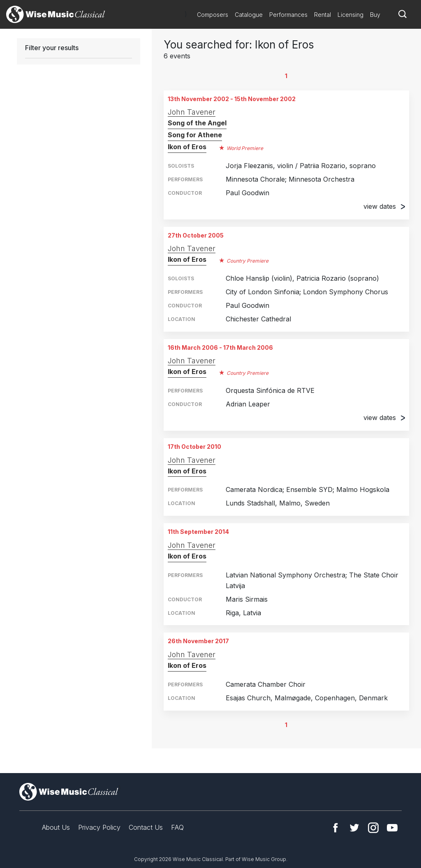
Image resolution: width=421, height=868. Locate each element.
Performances (288, 15)
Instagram (373, 828)
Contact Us (146, 827)
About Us (56, 827)
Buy (375, 15)
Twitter (354, 828)
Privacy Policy (99, 827)
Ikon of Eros (187, 147)
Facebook (335, 828)
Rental (323, 15)
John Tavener (192, 112)
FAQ (177, 827)
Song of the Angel (197, 123)
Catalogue (249, 15)
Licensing (350, 15)
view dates (384, 206)
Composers (213, 15)
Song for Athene (195, 135)
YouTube (392, 828)
